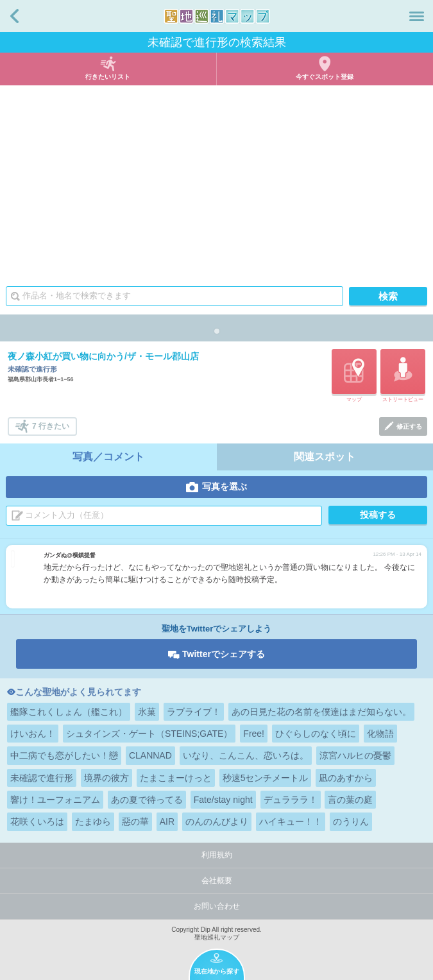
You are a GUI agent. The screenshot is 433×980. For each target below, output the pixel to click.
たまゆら (93, 821)
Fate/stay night (223, 800)
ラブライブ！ (194, 712)
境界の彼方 (106, 778)
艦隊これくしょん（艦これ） (69, 712)
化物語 (380, 734)
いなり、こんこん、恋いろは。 (246, 755)
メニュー (417, 16)
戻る (14, 16)
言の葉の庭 (350, 800)
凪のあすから (346, 778)
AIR (167, 821)
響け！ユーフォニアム (55, 800)
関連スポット (325, 457)
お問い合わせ (217, 906)
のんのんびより (217, 821)
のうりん (351, 821)
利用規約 (217, 855)
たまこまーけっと (176, 778)
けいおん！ (33, 734)
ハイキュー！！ (291, 821)
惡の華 (135, 821)
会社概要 (217, 881)
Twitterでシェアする (224, 654)
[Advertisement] (216, 182)
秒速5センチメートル (266, 778)
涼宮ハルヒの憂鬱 (355, 755)
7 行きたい (51, 426)
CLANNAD (150, 755)
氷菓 (147, 712)
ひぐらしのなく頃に (316, 734)
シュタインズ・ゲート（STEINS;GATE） (149, 734)
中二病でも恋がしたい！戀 (64, 755)
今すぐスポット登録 (325, 77)
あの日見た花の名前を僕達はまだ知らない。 (321, 712)
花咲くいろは (37, 821)
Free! (254, 734)
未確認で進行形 (42, 778)
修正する (409, 426)
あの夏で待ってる (147, 800)
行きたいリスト (108, 77)
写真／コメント (108, 457)
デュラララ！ (291, 800)
